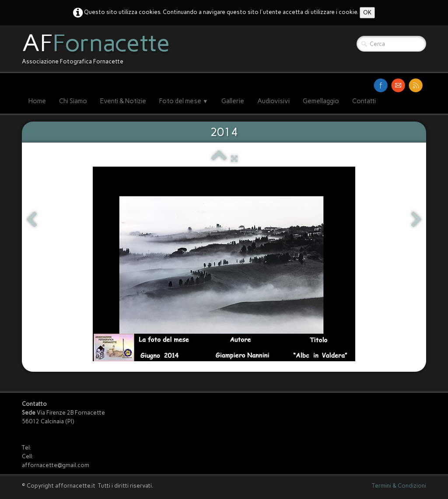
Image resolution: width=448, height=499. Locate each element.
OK (367, 12)
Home (37, 101)
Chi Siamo (73, 101)
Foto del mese (184, 101)
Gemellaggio (321, 101)
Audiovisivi (273, 101)
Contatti (364, 101)
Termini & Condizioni (399, 486)
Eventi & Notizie (123, 101)
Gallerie (233, 101)
